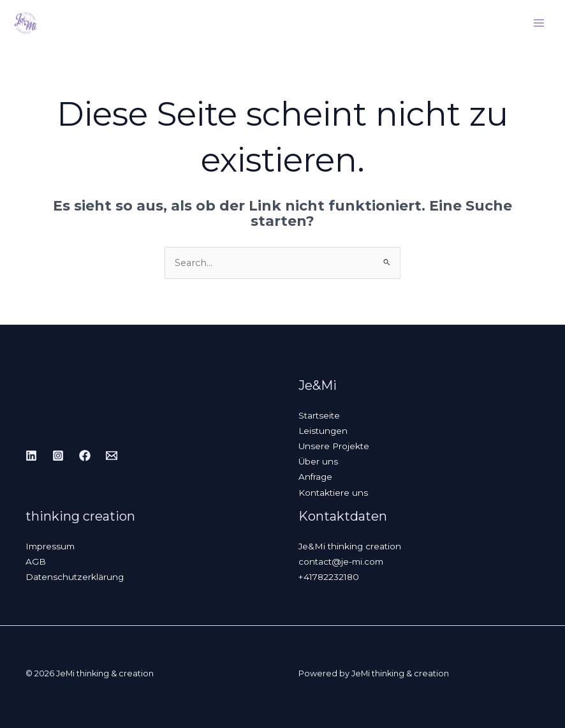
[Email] (112, 456)
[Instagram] (58, 456)
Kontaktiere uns (333, 493)
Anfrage (315, 477)
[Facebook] (85, 456)
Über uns (318, 461)
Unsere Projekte (334, 446)
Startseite (319, 415)
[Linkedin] (31, 456)
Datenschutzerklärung (75, 577)
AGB (36, 561)
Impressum (50, 546)
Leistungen (323, 431)
